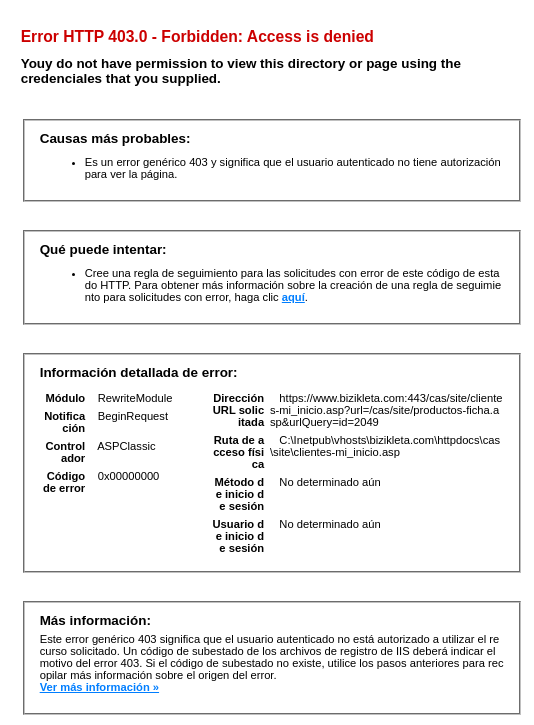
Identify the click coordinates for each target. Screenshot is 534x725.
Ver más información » (99, 687)
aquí (293, 297)
